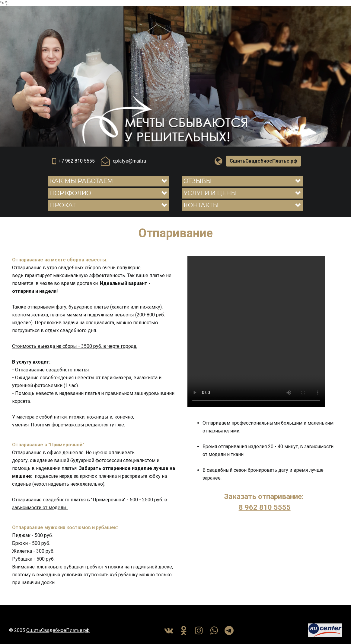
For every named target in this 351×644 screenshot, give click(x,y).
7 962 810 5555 (78, 161)
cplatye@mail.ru (129, 161)
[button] (109, 181)
